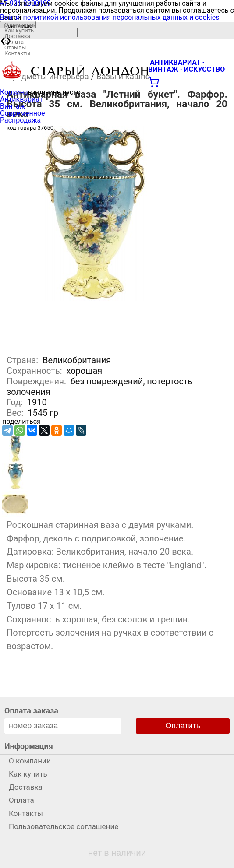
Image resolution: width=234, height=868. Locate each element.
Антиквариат (21, 99)
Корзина (14, 92)
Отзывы (15, 47)
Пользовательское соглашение (64, 826)
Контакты (18, 53)
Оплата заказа (31, 711)
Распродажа (20, 120)
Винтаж (12, 106)
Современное (23, 113)
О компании (20, 25)
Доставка (17, 36)
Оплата (14, 42)
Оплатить (183, 726)
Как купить (19, 30)
